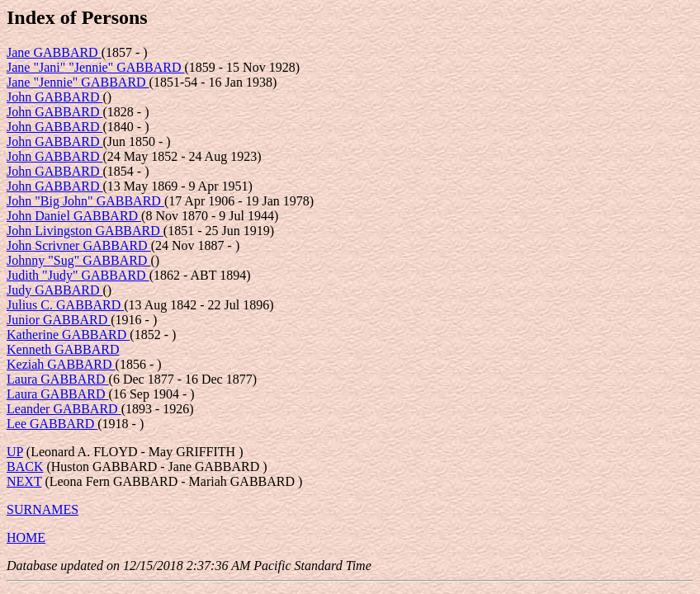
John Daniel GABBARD (74, 216)
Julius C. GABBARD (65, 305)
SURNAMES (43, 509)
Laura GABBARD (58, 379)
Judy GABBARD (54, 290)
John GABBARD (54, 97)
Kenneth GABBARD (63, 349)
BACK (25, 467)
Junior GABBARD (59, 320)
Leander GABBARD (64, 409)
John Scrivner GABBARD (79, 245)
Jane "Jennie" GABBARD (78, 82)
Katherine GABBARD (68, 335)
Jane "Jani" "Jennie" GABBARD (95, 67)
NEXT (24, 481)
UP (15, 452)
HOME (26, 537)
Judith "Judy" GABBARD (78, 275)
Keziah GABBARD (61, 364)
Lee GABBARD (52, 424)
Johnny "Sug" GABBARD (78, 260)
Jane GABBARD (54, 52)
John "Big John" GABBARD (85, 201)
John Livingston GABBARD (85, 231)
